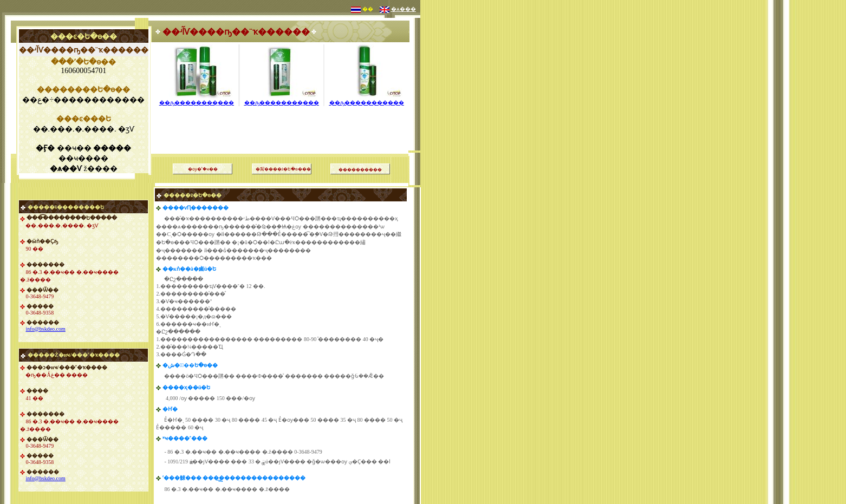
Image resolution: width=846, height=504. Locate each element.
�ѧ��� (404, 9)
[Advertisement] (282, 116)
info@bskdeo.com (45, 329)
